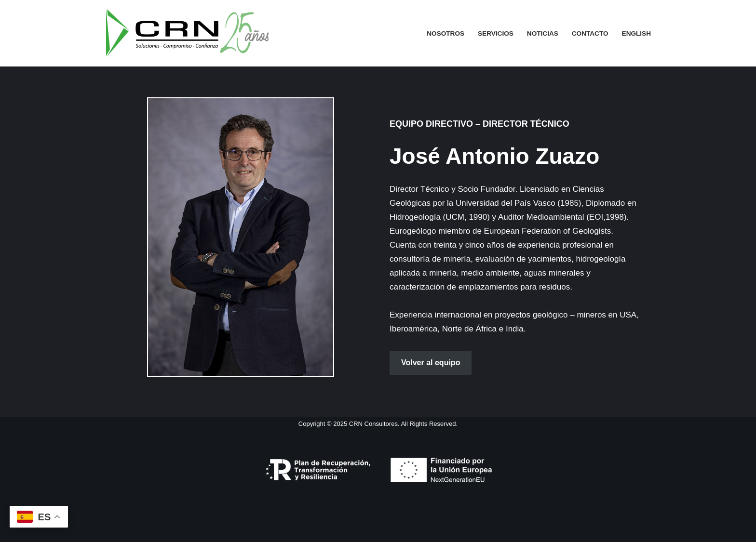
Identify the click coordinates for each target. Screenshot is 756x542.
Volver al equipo (431, 363)
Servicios (496, 33)
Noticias (543, 33)
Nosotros (445, 33)
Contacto (590, 33)
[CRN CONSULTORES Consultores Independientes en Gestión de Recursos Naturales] (188, 33)
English (636, 33)
